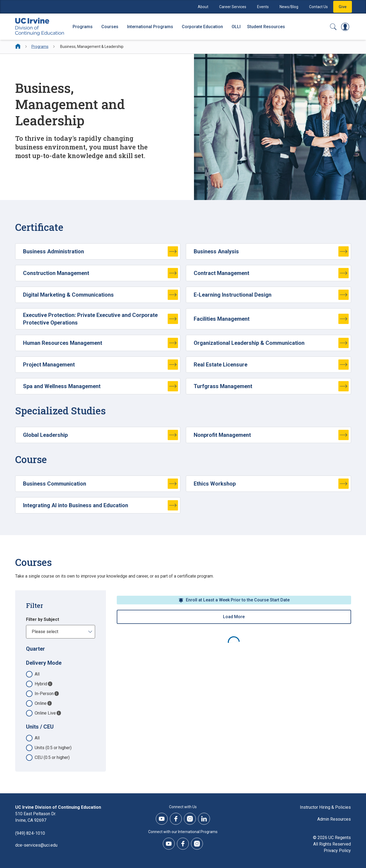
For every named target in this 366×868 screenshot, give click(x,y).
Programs (40, 47)
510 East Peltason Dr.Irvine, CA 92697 (36, 817)
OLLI (236, 27)
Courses (110, 27)
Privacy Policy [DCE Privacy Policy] (337, 851)
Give (343, 7)
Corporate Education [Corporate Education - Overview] (202, 27)
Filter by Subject (43, 619)
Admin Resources (334, 819)
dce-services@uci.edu (36, 845)
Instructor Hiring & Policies (325, 807)
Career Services (233, 7)
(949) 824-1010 (30, 833)
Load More (234, 617)
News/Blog (289, 7)
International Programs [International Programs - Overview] (150, 27)
